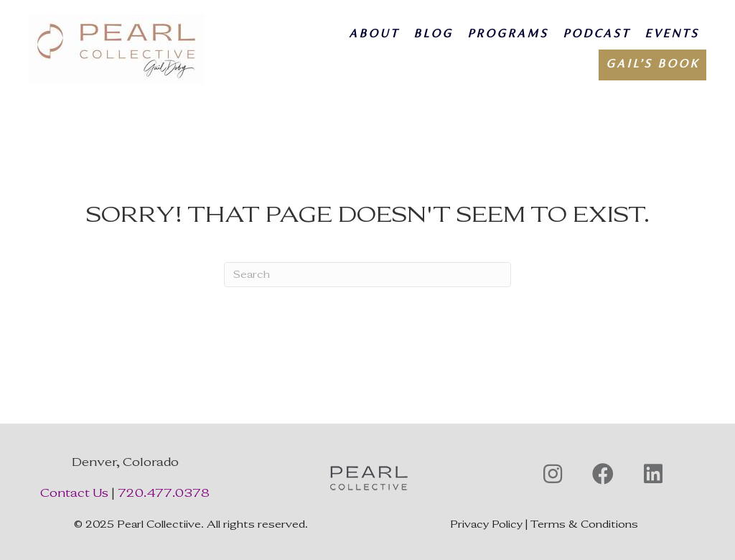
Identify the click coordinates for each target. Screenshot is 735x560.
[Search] (367, 275)
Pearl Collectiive (159, 524)
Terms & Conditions (584, 524)
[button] (553, 474)
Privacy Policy (486, 524)
